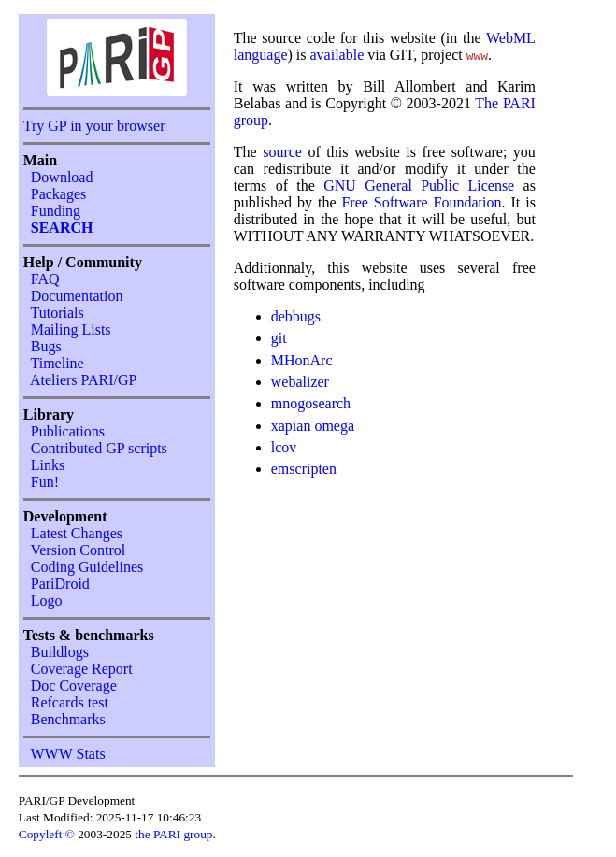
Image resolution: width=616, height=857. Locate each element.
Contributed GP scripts (99, 448)
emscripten (304, 469)
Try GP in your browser (94, 126)
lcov (284, 447)
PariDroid (60, 584)
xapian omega (313, 426)
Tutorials (57, 313)
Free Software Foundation (421, 202)
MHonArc (302, 360)
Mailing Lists (71, 329)
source (282, 152)
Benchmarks (68, 719)
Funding (56, 211)
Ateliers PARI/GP (84, 380)
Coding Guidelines (87, 567)
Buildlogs (60, 652)
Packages (59, 194)
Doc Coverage (74, 686)
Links (48, 465)
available (337, 55)
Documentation (77, 296)
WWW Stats (67, 754)
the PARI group (173, 834)
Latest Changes (77, 533)
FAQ (45, 279)
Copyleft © (47, 834)
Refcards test (70, 702)
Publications (68, 431)
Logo (47, 600)
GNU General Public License (423, 186)
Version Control (78, 550)
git (279, 338)
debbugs (296, 316)
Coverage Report (82, 669)
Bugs (46, 346)
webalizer (300, 382)
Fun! (45, 482)
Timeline (57, 363)
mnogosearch (311, 403)
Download (62, 177)
